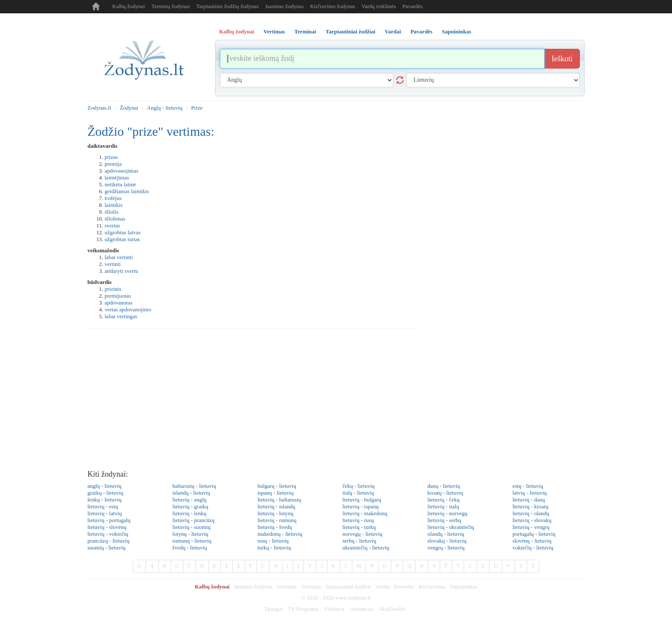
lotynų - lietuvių (190, 534)
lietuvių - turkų (359, 527)
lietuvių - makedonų (365, 513)
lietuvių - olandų (531, 513)
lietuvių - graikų (190, 506)
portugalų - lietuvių (534, 534)
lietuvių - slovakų (532, 520)
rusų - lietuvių (273, 541)
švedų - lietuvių (190, 548)
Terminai (311, 587)
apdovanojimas (121, 171)
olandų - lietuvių (446, 534)
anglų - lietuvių (104, 486)
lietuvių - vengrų (531, 527)
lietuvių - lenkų (189, 513)
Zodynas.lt (99, 108)
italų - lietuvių (358, 493)
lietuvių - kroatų (531, 506)
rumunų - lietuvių (192, 541)
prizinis (113, 289)
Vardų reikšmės (379, 6)
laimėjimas (117, 178)
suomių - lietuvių (106, 548)
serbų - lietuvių (359, 541)
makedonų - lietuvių (280, 534)
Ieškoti (562, 59)
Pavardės (412, 6)
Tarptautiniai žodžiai (348, 587)
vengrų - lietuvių (446, 548)
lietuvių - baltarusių (279, 500)
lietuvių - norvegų (447, 513)
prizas (111, 157)
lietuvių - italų (443, 506)
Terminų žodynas (171, 6)
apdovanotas (118, 303)
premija (113, 164)
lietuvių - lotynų (276, 513)
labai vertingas (121, 316)
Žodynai (129, 108)
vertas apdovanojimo (128, 309)
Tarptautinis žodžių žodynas (228, 6)
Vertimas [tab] (274, 31)
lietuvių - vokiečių (108, 534)
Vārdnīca (334, 609)
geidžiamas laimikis (127, 191)
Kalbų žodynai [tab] (237, 31)
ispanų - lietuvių (276, 493)
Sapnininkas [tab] (457, 31)
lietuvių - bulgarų (362, 500)
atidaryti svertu (121, 271)
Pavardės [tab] (421, 31)
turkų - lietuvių (274, 548)
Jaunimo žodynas (285, 6)
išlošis (112, 212)
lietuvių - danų (529, 500)
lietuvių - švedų (275, 527)
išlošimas (115, 219)
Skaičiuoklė (392, 609)
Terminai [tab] (305, 31)
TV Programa (303, 609)
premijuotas (118, 296)
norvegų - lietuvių (362, 534)
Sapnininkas (464, 587)
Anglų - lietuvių (165, 108)
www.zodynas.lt (353, 598)
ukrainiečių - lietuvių (366, 548)
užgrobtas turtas (122, 239)
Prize (197, 108)
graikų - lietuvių (105, 493)
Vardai (383, 587)
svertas (112, 225)
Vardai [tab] (393, 31)
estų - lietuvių (528, 486)
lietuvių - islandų (276, 506)
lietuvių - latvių (105, 513)
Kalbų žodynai (129, 6)
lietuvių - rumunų (277, 520)
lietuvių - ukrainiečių (451, 527)
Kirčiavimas (432, 587)
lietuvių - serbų (444, 520)
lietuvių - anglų (189, 500)
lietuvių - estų (103, 506)
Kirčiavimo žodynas (332, 6)
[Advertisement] (336, 402)
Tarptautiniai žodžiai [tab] (351, 31)
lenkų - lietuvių (104, 500)
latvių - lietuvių (530, 493)
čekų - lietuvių (358, 486)
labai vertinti (119, 257)
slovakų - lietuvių (447, 541)
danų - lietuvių (444, 486)
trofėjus (113, 198)
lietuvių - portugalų (109, 520)
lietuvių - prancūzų (193, 520)
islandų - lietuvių (191, 493)
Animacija (361, 609)
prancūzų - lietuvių (108, 541)
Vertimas (287, 587)
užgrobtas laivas (123, 232)
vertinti (113, 264)
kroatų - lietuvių (445, 493)
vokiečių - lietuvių (533, 548)
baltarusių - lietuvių (194, 486)
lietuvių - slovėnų (107, 527)
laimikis (114, 205)
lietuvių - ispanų (361, 506)
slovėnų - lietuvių (532, 541)
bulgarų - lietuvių (277, 486)
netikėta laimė (120, 184)
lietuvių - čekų (443, 500)
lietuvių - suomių (191, 527)
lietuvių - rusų (358, 520)
